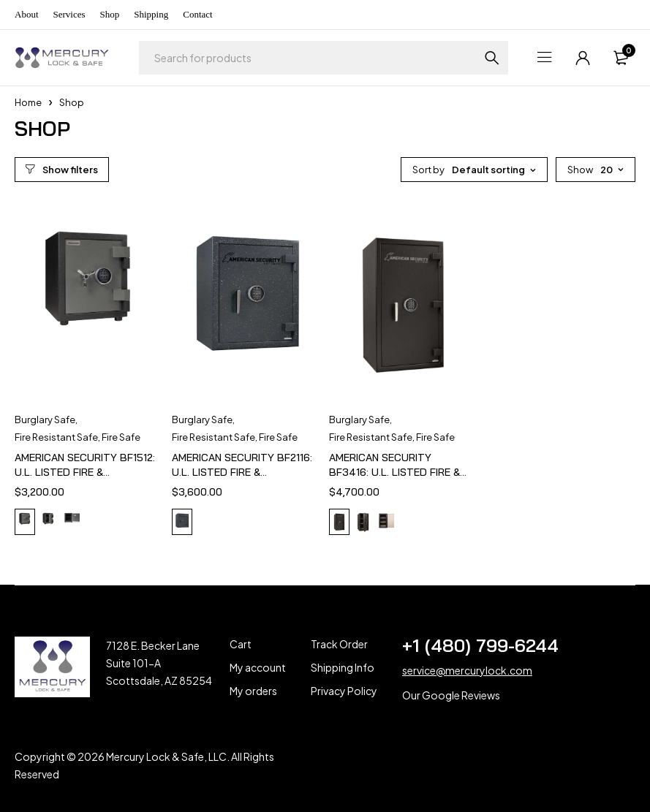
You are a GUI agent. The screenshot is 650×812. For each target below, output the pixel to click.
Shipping (151, 14)
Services (69, 14)
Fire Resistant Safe (56, 437)
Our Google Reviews (451, 695)
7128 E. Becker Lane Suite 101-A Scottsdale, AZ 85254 (159, 663)
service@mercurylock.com (467, 670)
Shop (110, 14)
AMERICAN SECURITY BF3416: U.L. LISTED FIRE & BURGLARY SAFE (394, 472)
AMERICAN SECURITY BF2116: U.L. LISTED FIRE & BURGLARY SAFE (242, 472)
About (27, 14)
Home (28, 102)
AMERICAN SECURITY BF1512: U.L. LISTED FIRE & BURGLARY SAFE (85, 472)
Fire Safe (121, 437)
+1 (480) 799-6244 (480, 645)
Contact (197, 14)
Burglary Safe (45, 420)
